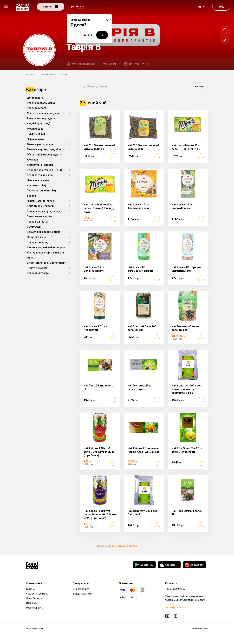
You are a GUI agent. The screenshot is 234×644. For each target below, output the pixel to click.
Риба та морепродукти (41, 118)
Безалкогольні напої (40, 175)
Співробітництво (35, 598)
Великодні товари (38, 273)
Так (102, 35)
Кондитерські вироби (40, 206)
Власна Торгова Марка (41, 103)
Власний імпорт (37, 108)
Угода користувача (34, 629)
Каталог (51, 7)
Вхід (221, 7)
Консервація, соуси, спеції (43, 211)
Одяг (30, 258)
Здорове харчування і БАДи (44, 170)
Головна (31, 75)
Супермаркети (47, 75)
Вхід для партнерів (82, 594)
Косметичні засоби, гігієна (44, 232)
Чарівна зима (35, 139)
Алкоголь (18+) (36, 185)
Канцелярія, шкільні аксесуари (46, 247)
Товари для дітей (38, 222)
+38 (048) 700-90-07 (175, 589)
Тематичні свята (37, 268)
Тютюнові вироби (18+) (41, 191)
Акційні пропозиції (39, 123)
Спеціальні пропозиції (37, 594)
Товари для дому (38, 242)
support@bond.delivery (176, 607)
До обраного (35, 98)
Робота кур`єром (35, 608)
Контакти (171, 584)
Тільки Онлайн (36, 134)
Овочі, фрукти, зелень (41, 144)
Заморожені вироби (39, 216)
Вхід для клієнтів (81, 589)
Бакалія (32, 196)
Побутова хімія (36, 237)
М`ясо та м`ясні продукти (43, 113)
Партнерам (32, 603)
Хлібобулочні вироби (40, 165)
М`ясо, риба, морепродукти (44, 155)
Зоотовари (34, 227)
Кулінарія (33, 160)
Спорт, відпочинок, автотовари (47, 263)
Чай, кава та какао (39, 180)
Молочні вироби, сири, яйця (44, 149)
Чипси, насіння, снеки (40, 201)
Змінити (88, 35)
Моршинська (35, 129)
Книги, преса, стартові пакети (45, 253)
